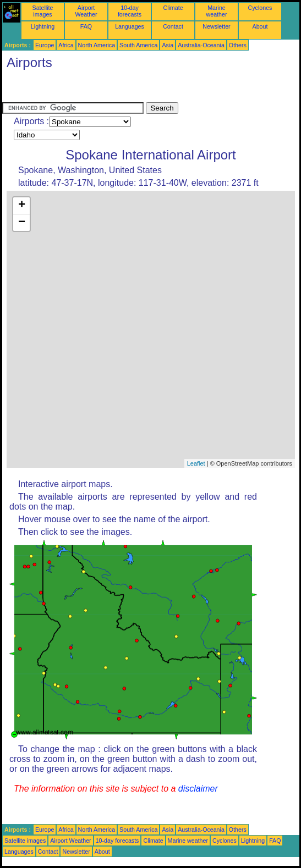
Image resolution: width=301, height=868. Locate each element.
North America (97, 45)
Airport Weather (86, 11)
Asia (168, 45)
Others (238, 45)
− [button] (22, 223)
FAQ (86, 26)
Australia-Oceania (201, 45)
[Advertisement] (90, 89)
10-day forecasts (130, 11)
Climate (173, 8)
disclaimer (198, 789)
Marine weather (217, 11)
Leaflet (196, 463)
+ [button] (22, 206)
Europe (45, 45)
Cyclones (260, 8)
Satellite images (43, 11)
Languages (130, 26)
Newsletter (216, 26)
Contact (173, 26)
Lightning (43, 26)
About (260, 26)
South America (138, 45)
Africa (66, 45)
